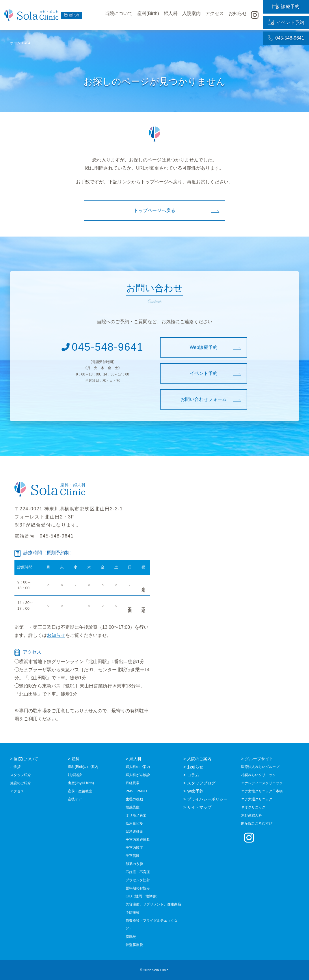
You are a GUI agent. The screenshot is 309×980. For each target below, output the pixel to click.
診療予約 (286, 5)
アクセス (215, 15)
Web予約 (195, 791)
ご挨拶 (15, 767)
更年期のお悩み (138, 888)
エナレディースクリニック (262, 783)
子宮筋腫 (133, 856)
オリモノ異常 (136, 815)
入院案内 (191, 15)
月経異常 (133, 783)
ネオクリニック (253, 807)
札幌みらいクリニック (258, 775)
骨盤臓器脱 (134, 945)
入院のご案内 (199, 759)
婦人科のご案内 (138, 767)
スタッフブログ (201, 783)
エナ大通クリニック (257, 799)
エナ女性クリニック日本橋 (262, 791)
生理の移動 (134, 799)
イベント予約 (286, 15)
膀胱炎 (131, 937)
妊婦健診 (75, 775)
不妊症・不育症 (138, 872)
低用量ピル (134, 823)
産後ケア (75, 799)
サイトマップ (199, 807)
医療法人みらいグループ (260, 767)
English (72, 15)
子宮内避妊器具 (138, 840)
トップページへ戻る (154, 210)
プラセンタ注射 (138, 880)
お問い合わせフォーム (204, 399)
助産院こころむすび (257, 823)
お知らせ (56, 635)
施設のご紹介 (21, 783)
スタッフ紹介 (21, 775)
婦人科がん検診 (138, 775)
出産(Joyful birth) (81, 783)
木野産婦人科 (252, 815)
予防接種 (133, 912)
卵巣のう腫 (134, 864)
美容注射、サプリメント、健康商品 (153, 904)
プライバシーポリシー (207, 799)
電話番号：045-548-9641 (44, 536)
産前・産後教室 (80, 791)
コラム (193, 775)
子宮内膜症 (134, 848)
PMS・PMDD (136, 791)
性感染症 (133, 807)
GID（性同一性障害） (143, 896)
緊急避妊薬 (134, 832)
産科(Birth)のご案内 (83, 767)
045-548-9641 (286, 26)
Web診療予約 (204, 347)
